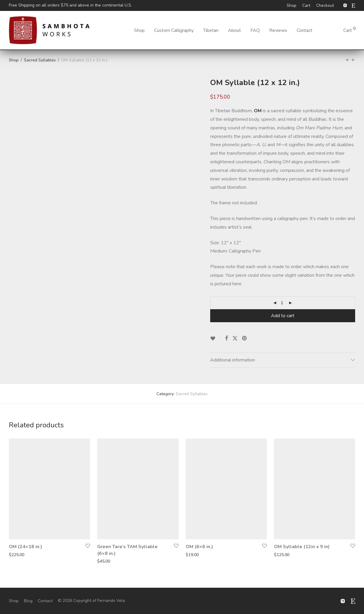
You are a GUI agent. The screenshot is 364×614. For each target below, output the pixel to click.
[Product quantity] (282, 303)
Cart (306, 6)
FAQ (255, 30)
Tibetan (211, 30)
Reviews (278, 30)
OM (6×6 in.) (199, 547)
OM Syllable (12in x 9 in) (302, 547)
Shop (292, 6)
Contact (305, 30)
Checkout (325, 6)
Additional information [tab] (233, 360)
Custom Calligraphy (174, 30)
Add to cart (283, 316)
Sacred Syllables (40, 60)
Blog (28, 601)
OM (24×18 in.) (26, 547)
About (234, 30)
